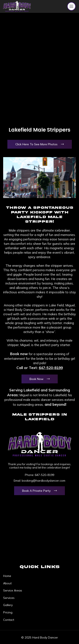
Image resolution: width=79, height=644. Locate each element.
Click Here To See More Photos (36, 144)
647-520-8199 (51, 368)
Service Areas (13, 590)
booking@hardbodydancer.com (44, 481)
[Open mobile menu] (71, 6)
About (7, 583)
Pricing (8, 612)
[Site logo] (17, 6)
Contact (9, 620)
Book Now (36, 379)
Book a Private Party (36, 491)
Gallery (8, 605)
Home (7, 576)
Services (9, 598)
